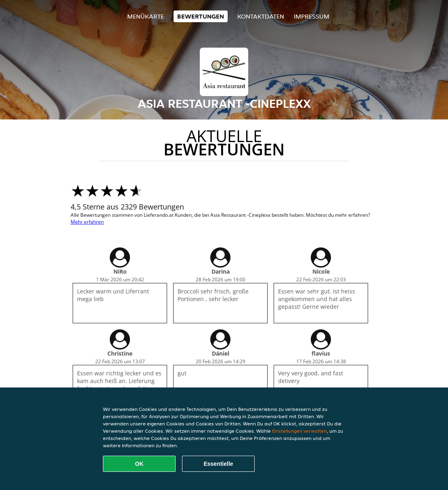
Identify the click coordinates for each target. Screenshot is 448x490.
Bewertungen (201, 16)
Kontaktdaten (261, 16)
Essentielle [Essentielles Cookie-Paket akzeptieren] (218, 464)
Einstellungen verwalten (299, 431)
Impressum (312, 16)
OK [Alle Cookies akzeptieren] (139, 464)
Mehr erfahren (87, 222)
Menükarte (145, 16)
